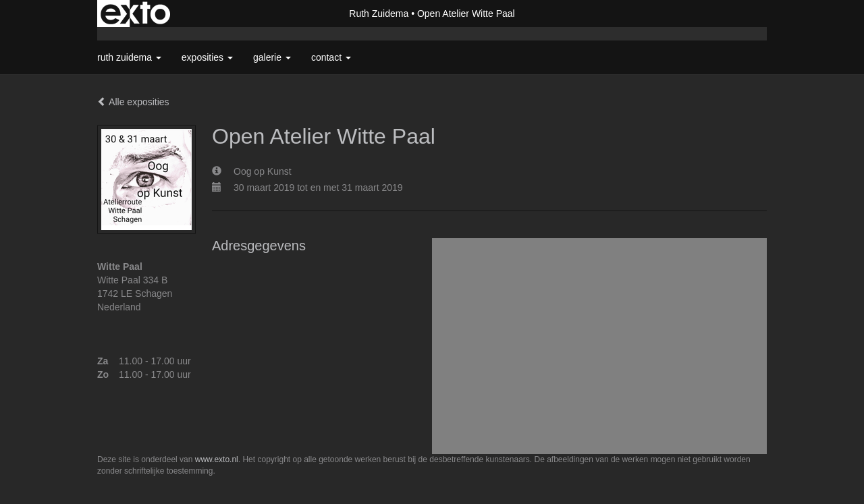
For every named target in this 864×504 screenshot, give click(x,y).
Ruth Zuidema (379, 13)
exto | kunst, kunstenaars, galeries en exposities (135, 13)
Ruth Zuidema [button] (129, 57)
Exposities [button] (207, 57)
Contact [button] (331, 57)
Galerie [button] (272, 57)
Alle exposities (133, 102)
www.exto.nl (217, 459)
